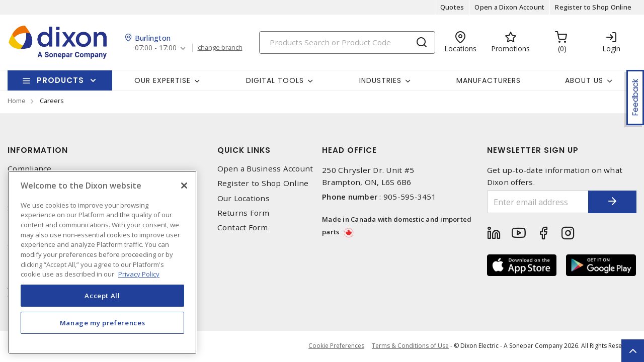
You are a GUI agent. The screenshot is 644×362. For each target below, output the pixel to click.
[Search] (347, 42)
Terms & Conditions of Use (410, 346)
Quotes (452, 7)
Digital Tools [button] (275, 80)
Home (17, 101)
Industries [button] (380, 80)
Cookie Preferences (336, 346)
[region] (102, 262)
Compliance (30, 169)
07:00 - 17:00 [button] (156, 48)
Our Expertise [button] (163, 80)
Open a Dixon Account (509, 7)
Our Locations (244, 198)
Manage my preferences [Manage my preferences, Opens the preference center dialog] (103, 323)
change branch (220, 48)
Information (38, 150)
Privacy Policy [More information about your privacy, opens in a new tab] (139, 274)
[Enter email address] (537, 202)
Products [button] (60, 80)
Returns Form (244, 213)
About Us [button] (584, 80)
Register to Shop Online (593, 7)
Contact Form (243, 228)
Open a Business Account (265, 169)
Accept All (102, 296)
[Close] (184, 186)
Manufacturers (489, 80)
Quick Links (244, 150)
